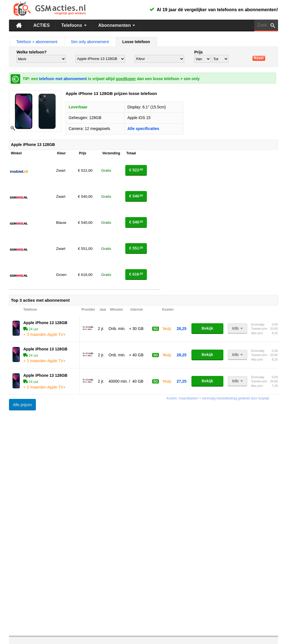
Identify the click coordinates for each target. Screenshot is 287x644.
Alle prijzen (22, 405)
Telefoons (75, 25)
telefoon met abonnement (63, 79)
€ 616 (136, 274)
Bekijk (207, 328)
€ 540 (136, 196)
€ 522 (136, 170)
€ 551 (136, 248)
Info (238, 328)
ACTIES (42, 25)
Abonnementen (118, 25)
